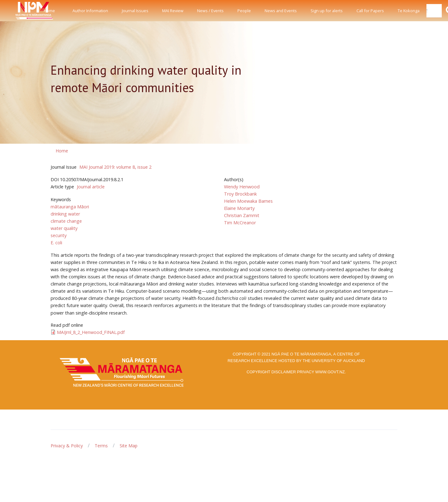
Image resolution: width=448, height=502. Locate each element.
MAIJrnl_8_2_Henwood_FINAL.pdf (91, 332)
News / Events (210, 11)
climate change (66, 221)
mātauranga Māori (70, 207)
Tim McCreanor (240, 223)
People (244, 11)
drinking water (65, 214)
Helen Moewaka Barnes (248, 201)
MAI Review (173, 11)
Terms (101, 446)
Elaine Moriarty (239, 208)
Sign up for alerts (327, 11)
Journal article (91, 187)
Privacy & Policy (67, 446)
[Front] (19, 11)
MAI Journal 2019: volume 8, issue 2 (115, 167)
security (59, 235)
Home (49, 11)
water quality (64, 228)
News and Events (281, 11)
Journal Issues (135, 11)
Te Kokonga (409, 11)
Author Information (90, 11)
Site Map (129, 446)
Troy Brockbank (240, 194)
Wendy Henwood (242, 187)
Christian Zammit (242, 215)
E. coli (56, 243)
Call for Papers (370, 11)
